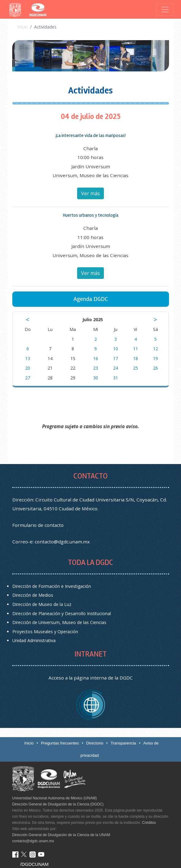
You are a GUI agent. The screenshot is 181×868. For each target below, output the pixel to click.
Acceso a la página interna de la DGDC (91, 678)
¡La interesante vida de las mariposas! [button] (91, 135)
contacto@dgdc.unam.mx (62, 542)
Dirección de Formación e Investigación (52, 586)
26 (155, 368)
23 (96, 368)
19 (155, 358)
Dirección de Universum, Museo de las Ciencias (59, 622)
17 (116, 358)
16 (96, 358)
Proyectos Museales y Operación (45, 632)
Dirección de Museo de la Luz (42, 604)
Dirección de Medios (33, 595)
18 (136, 358)
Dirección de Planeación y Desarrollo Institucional (62, 613)
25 (136, 368)
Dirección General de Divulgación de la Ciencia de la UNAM (61, 835)
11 (136, 349)
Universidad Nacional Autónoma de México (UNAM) (55, 798)
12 (155, 349)
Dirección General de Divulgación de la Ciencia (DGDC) (58, 804)
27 (28, 378)
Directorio (95, 743)
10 (116, 349)
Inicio (22, 27)
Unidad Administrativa (34, 640)
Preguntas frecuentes (60, 743)
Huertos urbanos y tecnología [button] (91, 215)
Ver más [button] (90, 193)
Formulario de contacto (38, 525)
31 (116, 378)
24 (116, 368)
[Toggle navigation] (165, 10)
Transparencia (123, 743)
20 (28, 368)
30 (96, 378)
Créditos (149, 823)
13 (28, 358)
